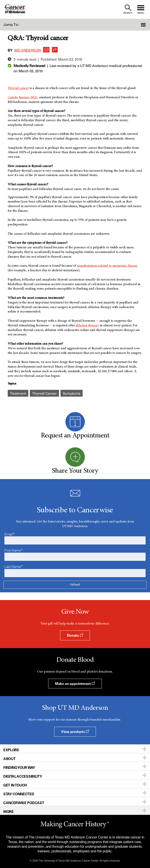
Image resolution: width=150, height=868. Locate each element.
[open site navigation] (141, 9)
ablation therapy (87, 325)
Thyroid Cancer (44, 393)
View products (75, 732)
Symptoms (72, 393)
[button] (139, 25)
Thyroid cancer (18, 88)
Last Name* (14, 567)
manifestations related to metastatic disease (107, 266)
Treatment (18, 393)
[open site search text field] (128, 9)
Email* (10, 534)
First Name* (14, 550)
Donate (75, 635)
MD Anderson (28, 50)
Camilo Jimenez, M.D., (23, 97)
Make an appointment (75, 684)
